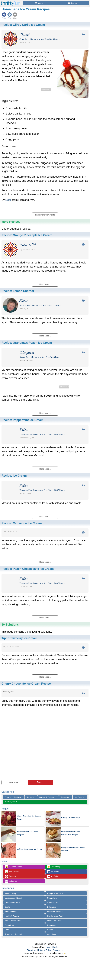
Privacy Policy (45, 950)
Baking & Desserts (47, 797)
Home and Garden (13, 921)
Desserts (65, 797)
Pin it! (40, 782)
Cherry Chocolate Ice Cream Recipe (29, 817)
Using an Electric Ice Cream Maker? (73, 849)
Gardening (54, 867)
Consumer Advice (13, 902)
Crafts (8, 907)
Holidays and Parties (56, 916)
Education (52, 907)
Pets (7, 930)
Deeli (8, 200)
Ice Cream (79, 797)
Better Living (10, 893)
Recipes (30, 797)
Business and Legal (13, 898)
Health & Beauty (12, 916)
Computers (52, 898)
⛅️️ (65, 953)
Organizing (10, 925)
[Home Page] (11, 2)
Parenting (51, 925)
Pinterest (11, 876)
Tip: (20, 638)
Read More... (14, 782)
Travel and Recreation (14, 934)
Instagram (11, 881)
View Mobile (52, 947)
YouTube (53, 876)
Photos (50, 930)
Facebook (53, 872)
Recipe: (23, 25)
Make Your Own (54, 921)
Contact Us (58, 950)
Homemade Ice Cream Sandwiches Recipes (71, 833)
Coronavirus (52, 902)
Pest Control (12, 872)
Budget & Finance (55, 893)
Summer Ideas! (13, 867)
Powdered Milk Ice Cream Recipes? (28, 833)
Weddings (52, 934)
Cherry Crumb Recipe (71, 817)
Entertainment (11, 912)
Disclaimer (32, 950)
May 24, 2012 (11, 802)
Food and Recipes (13, 797)
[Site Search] (72, 3)
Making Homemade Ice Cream (29, 849)
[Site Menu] (39, 3)
